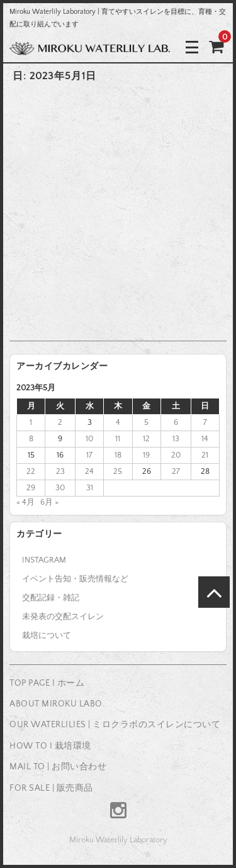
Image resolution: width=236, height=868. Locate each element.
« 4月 (25, 502)
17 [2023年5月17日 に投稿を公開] (89, 455)
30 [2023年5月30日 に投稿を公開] (60, 488)
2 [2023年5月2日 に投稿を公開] (60, 422)
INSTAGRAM (44, 560)
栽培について (47, 635)
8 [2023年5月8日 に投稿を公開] (31, 439)
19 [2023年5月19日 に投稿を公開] (146, 455)
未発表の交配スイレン (63, 617)
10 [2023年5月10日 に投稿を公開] (89, 439)
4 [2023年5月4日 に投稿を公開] (118, 422)
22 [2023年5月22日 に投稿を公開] (31, 471)
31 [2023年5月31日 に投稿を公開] (90, 488)
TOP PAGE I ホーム (47, 683)
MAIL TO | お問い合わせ (58, 767)
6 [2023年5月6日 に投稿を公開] (176, 422)
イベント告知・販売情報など (75, 579)
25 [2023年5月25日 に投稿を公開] (118, 471)
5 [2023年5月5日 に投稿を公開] (146, 422)
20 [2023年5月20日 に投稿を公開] (176, 455)
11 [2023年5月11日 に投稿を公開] (118, 439)
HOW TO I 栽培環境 (50, 746)
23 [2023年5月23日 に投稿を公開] (60, 471)
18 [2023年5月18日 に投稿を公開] (118, 455)
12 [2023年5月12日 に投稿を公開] (146, 439)
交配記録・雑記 (51, 598)
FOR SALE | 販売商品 (51, 788)
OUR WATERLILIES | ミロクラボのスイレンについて (115, 725)
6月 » (49, 502)
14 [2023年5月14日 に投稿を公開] (205, 439)
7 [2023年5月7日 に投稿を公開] (205, 422)
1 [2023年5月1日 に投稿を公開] (31, 422)
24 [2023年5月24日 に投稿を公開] (89, 471)
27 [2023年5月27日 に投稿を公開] (176, 471)
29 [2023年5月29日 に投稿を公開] (31, 488)
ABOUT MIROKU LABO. (57, 704)
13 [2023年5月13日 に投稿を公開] (176, 439)
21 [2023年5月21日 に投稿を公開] (205, 455)
